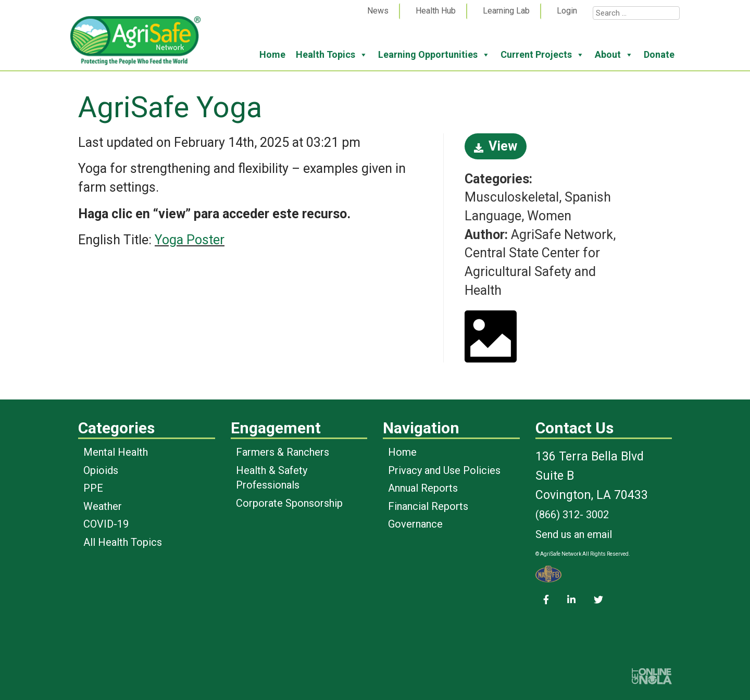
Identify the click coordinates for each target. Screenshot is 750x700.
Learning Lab (506, 11)
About (614, 55)
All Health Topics (123, 542)
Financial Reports (428, 506)
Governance (415, 524)
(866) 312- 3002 (572, 515)
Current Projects (542, 55)
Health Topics (332, 55)
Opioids (101, 470)
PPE (93, 488)
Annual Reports (423, 488)
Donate (659, 54)
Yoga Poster (190, 240)
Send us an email (574, 534)
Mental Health (116, 452)
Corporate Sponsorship (289, 503)
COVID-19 (106, 524)
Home (272, 54)
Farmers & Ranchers (283, 452)
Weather (103, 506)
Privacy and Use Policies (444, 470)
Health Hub (436, 11)
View (496, 146)
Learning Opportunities (434, 55)
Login (567, 11)
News (378, 11)
